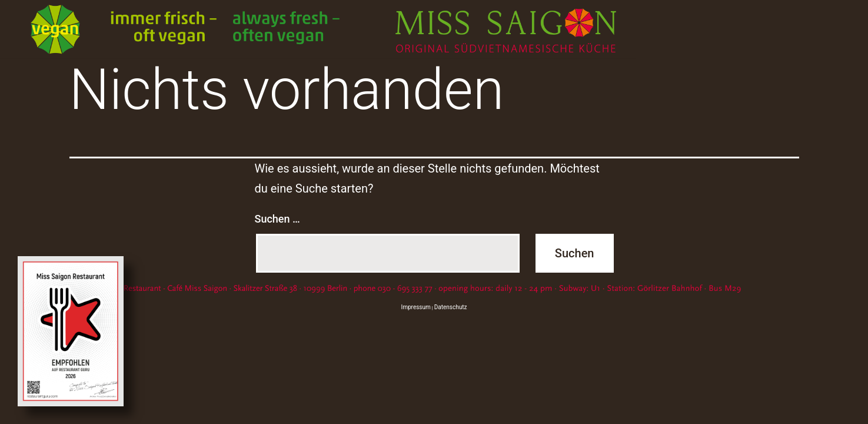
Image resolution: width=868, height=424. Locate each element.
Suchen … (277, 219)
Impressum (416, 307)
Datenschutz (451, 307)
